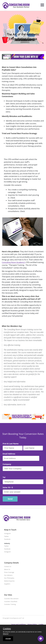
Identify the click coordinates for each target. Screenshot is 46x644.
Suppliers (7, 584)
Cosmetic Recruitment (11, 599)
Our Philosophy (9, 578)
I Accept (8, 639)
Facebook (7, 539)
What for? (6, 634)
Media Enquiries (9, 581)
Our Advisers (8, 575)
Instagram (7, 534)
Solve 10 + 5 (8, 487)
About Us (7, 569)
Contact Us (8, 567)
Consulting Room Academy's (14, 262)
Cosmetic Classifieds (11, 602)
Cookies (7, 629)
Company (7, 464)
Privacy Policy (32, 624)
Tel (4, 477)
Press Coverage (9, 572)
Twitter (6, 536)
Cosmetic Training (10, 604)
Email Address (9, 454)
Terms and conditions (18, 624)
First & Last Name (11, 444)
